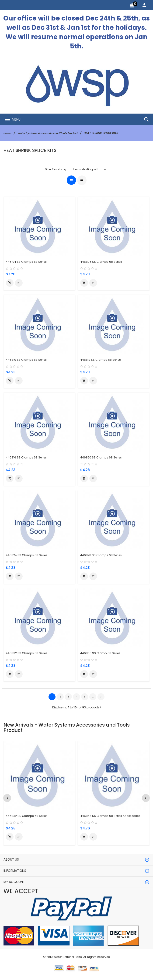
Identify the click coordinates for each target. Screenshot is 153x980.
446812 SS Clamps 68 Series (102, 360)
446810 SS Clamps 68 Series (28, 360)
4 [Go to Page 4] (77, 698)
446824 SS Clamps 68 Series (28, 556)
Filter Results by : (56, 169)
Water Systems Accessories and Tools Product (51, 133)
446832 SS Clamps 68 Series (28, 654)
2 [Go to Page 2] (60, 698)
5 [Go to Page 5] (85, 698)
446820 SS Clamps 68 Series (102, 458)
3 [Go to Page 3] (68, 698)
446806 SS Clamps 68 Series (102, 262)
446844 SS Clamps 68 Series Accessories (113, 817)
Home (8, 133)
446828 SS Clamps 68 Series (102, 556)
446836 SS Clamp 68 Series (102, 654)
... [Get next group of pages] (93, 698)
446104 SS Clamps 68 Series (28, 262)
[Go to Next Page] (101, 698)
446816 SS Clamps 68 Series (28, 458)
